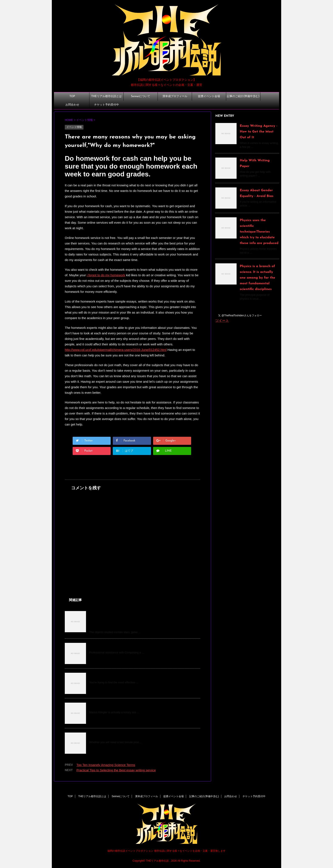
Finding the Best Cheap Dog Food (117, 676)
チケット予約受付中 (107, 105)
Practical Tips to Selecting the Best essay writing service (116, 770)
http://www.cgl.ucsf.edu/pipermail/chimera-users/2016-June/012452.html (116, 350)
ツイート (222, 320)
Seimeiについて (141, 96)
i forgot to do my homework (106, 275)
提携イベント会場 (209, 96)
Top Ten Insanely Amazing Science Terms (106, 765)
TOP (72, 96)
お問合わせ (72, 105)
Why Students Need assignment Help (120, 735)
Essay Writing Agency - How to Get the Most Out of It (259, 132)
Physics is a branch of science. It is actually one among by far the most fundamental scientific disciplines (258, 278)
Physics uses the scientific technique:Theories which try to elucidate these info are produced (259, 232)
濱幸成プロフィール (175, 96)
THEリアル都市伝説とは (106, 96)
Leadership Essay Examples (112, 646)
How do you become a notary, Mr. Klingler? (124, 706)
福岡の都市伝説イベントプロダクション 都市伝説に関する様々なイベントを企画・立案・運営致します (166, 851)
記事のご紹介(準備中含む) (243, 96)
